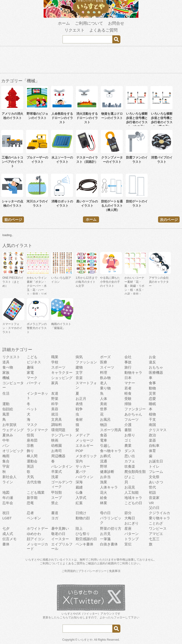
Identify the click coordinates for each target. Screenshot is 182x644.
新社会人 (9, 477)
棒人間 (32, 456)
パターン (132, 534)
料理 (104, 372)
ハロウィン (84, 477)
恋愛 (152, 399)
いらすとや (85, 640)
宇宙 (6, 466)
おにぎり (132, 523)
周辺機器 (58, 456)
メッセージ (84, 440)
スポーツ (58, 367)
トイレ (154, 466)
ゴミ (128, 440)
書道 (55, 513)
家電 (30, 372)
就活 (55, 414)
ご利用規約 (69, 571)
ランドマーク (37, 430)
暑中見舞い (60, 528)
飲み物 (105, 378)
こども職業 (36, 492)
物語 (104, 425)
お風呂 (105, 419)
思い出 (130, 456)
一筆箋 (105, 539)
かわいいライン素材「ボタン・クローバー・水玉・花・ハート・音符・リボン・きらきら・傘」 (37, 290)
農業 (128, 445)
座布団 (32, 440)
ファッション (86, 362)
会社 (128, 357)
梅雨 (6, 456)
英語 (30, 466)
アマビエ (156, 534)
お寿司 (57, 451)
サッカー (83, 466)
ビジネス (34, 362)
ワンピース (158, 528)
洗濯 (55, 477)
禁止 (55, 503)
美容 (55, 409)
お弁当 (105, 477)
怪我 (30, 435)
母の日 (105, 513)
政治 (152, 435)
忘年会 (8, 503)
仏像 (79, 492)
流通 (104, 461)
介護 (128, 425)
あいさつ (156, 482)
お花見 (130, 487)
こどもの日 (133, 503)
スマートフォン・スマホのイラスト (12, 328)
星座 (128, 528)
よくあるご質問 (103, 30)
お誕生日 (156, 461)
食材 (79, 419)
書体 (6, 544)
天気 (30, 477)
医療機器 (156, 372)
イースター (60, 539)
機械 (6, 378)
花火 (104, 492)
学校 (55, 362)
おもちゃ (156, 367)
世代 (152, 487)
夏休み (8, 435)
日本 (128, 378)
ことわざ (156, 523)
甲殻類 (57, 492)
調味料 (57, 425)
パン (6, 445)
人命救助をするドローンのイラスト (62, 118)
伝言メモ (9, 539)
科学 (55, 404)
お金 (152, 357)
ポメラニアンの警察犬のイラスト (37, 328)
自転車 (154, 445)
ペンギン (34, 518)
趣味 (30, 367)
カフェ (130, 461)
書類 (128, 430)
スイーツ (107, 367)
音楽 (79, 378)
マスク (32, 425)
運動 (6, 404)
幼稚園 (57, 445)
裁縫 (79, 487)
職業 (55, 357)
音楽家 (154, 498)
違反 (152, 362)
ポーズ (105, 357)
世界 (104, 409)
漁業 (104, 482)
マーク (32, 378)
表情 (79, 404)
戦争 (79, 409)
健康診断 (107, 472)
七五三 (154, 539)
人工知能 (132, 492)
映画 (55, 440)
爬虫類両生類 (135, 472)
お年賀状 (9, 425)
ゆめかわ (34, 534)
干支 (152, 419)
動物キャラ (133, 372)
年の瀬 (8, 498)
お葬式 (105, 456)
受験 (128, 399)
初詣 (152, 492)
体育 (152, 451)
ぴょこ (130, 477)
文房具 (57, 419)
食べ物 (8, 367)
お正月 (81, 399)
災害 (152, 393)
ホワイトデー (37, 528)
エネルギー (84, 445)
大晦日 (130, 518)
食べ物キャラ (111, 451)
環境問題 (58, 430)
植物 (152, 414)
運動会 (32, 461)
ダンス (130, 451)
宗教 (30, 445)
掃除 (128, 404)
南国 (152, 425)
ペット (32, 409)
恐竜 (30, 503)
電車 (104, 440)
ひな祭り (83, 534)
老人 (104, 383)
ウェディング (13, 430)
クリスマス (158, 430)
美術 (104, 404)
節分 (128, 513)
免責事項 (115, 571)
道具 (6, 362)
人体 (104, 399)
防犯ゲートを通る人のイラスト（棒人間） (112, 206)
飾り (30, 451)
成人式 (8, 534)
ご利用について (89, 23)
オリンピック (13, 451)
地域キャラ (133, 498)
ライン (8, 482)
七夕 (6, 528)
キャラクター (62, 372)
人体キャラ (109, 487)
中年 (6, 440)
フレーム (156, 472)
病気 (79, 357)
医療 (104, 362)
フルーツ (132, 419)
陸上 (79, 528)
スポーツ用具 (111, 430)
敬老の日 (58, 534)
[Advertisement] (91, 60)
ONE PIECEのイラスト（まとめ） (13, 282)
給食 (104, 498)
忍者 (30, 513)
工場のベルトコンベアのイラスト (12, 162)
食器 (104, 435)
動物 (152, 388)
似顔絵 (8, 409)
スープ (57, 498)
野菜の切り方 (111, 528)
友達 (55, 393)
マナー (130, 383)
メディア (83, 435)
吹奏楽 (130, 466)
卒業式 (57, 472)
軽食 (128, 393)
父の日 (154, 508)
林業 (104, 503)
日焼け (81, 513)
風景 (6, 414)
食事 (152, 383)
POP (79, 451)
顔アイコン (36, 539)
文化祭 (154, 477)
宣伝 (128, 544)
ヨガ (55, 518)
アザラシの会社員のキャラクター (159, 282)
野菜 (55, 399)
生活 (6, 393)
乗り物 (105, 388)
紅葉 (79, 503)
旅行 (128, 367)
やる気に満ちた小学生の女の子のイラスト (110, 282)
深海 (79, 482)
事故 (128, 362)
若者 (128, 388)
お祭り (130, 435)
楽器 (152, 440)
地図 (6, 492)
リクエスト (75, 30)
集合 (6, 461)
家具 (55, 383)
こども (32, 357)
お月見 (105, 534)
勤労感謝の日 (86, 539)
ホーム (64, 23)
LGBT (7, 518)
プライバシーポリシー (92, 571)
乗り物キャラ (159, 518)
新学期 (32, 498)
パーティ (34, 383)
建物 (79, 367)
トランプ (132, 539)
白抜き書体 (109, 544)
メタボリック (86, 456)
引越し (105, 445)
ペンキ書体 (84, 544)
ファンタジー (135, 409)
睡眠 (152, 404)
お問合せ (116, 23)
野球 (104, 466)
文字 (79, 372)
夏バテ (81, 472)
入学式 (81, 498)
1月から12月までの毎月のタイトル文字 (86, 282)
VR (151, 503)
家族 (6, 372)
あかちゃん (133, 414)
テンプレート (62, 435)
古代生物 (34, 482)
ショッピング (62, 378)
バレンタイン (62, 466)
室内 (79, 461)
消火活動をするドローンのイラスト (87, 118)
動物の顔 (83, 518)
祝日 (6, 513)
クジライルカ (159, 513)
